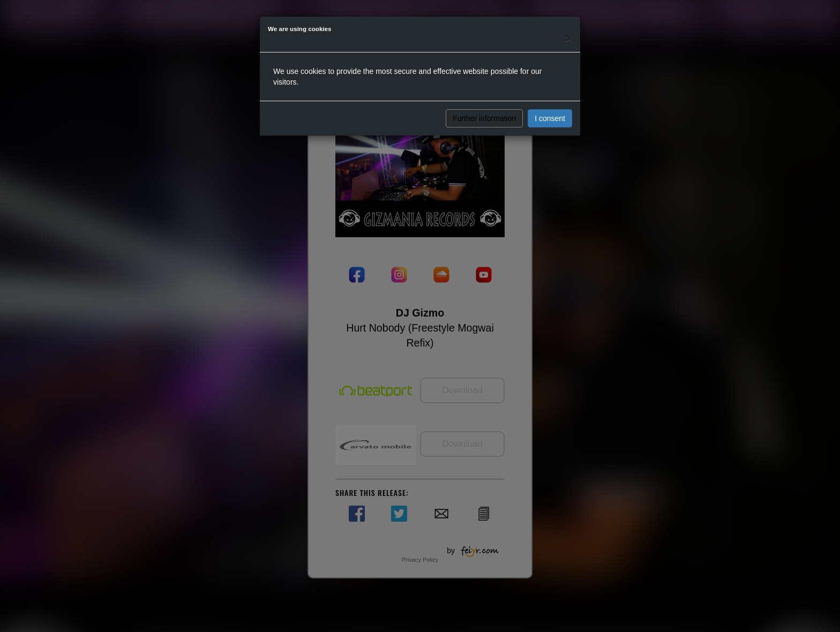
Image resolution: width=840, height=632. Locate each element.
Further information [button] (484, 118)
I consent (550, 118)
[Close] (569, 38)
